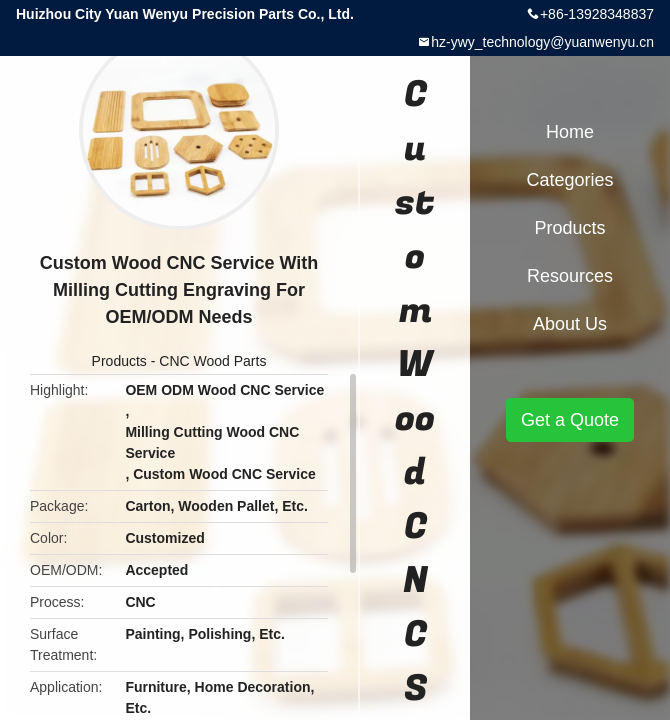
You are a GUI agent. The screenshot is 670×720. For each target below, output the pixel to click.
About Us (570, 324)
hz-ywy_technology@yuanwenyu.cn (542, 42)
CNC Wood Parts (212, 361)
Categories (569, 180)
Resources (570, 276)
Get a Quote (570, 420)
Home (570, 132)
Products (119, 361)
